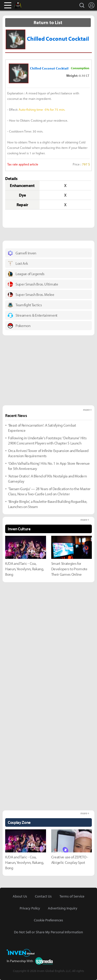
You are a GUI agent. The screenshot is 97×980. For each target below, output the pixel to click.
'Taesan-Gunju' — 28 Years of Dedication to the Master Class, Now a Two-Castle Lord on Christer (49, 491)
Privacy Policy (30, 908)
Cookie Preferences (48, 920)
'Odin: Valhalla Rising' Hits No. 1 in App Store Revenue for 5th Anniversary (49, 466)
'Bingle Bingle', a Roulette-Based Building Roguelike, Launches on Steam (48, 504)
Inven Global (38, 5)
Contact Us (43, 896)
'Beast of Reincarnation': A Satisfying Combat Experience (42, 428)
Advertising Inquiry (63, 908)
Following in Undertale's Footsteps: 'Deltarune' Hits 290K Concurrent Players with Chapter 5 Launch (47, 440)
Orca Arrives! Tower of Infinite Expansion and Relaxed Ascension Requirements (48, 453)
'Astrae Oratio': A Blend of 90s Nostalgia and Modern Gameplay (47, 479)
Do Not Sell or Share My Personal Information (48, 932)
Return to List (48, 22)
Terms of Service (72, 896)
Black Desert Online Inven (23, 5)
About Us (20, 896)
